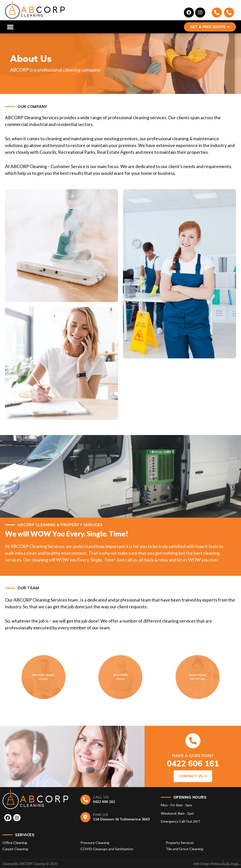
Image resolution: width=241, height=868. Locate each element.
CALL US (101, 797)
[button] (10, 27)
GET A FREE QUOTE (210, 27)
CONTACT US (193, 776)
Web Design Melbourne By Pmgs (216, 864)
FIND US (101, 815)
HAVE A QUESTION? (193, 756)
